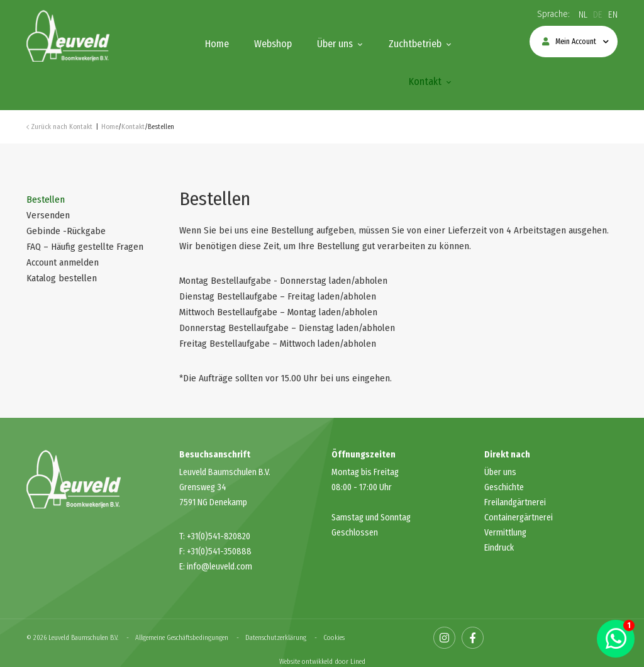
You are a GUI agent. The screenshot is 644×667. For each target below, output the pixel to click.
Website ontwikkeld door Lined (322, 662)
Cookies (334, 638)
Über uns (335, 44)
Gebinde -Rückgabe (66, 231)
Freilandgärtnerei (515, 502)
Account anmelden (63, 262)
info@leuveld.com (219, 567)
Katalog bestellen (62, 278)
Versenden (48, 215)
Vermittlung (505, 533)
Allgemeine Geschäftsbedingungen (182, 638)
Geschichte (504, 487)
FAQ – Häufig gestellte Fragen (85, 247)
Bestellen (46, 199)
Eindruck (499, 548)
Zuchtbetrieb (415, 44)
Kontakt (425, 81)
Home (217, 44)
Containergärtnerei (519, 518)
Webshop (273, 44)
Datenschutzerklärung (276, 638)
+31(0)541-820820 (219, 536)
